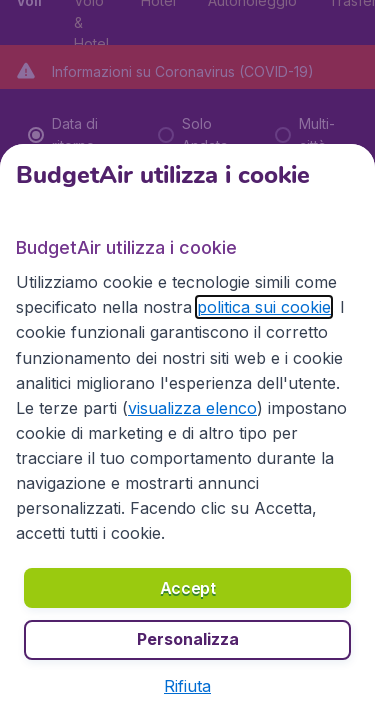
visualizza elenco (192, 408)
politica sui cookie (264, 307)
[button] (187, 686)
